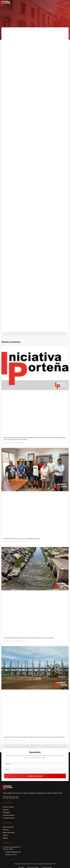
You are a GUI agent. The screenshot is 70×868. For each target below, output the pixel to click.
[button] (67, 3)
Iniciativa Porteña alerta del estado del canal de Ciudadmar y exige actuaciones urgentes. (29, 638)
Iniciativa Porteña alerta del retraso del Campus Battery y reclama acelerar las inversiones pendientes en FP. (34, 737)
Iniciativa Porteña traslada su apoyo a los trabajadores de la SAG (22, 539)
